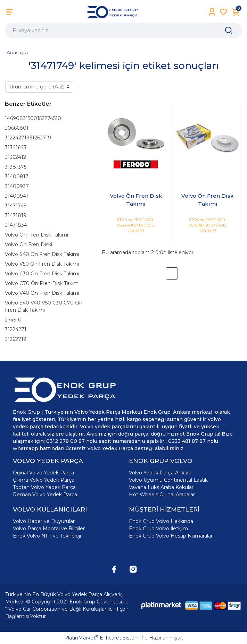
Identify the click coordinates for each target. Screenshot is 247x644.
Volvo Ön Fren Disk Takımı (36, 235)
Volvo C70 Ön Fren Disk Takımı (42, 283)
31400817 (17, 177)
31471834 (16, 225)
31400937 (17, 186)
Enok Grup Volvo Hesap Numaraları (171, 536)
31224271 (16, 329)
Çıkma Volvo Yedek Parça (44, 480)
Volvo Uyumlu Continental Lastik (168, 480)
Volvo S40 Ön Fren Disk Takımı (42, 254)
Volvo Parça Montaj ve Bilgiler (49, 529)
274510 (13, 320)
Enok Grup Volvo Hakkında (161, 521)
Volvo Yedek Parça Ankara (160, 473)
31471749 (16, 206)
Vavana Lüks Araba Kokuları (162, 487)
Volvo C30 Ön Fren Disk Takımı (42, 274)
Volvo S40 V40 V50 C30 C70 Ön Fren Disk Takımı (44, 306)
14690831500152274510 (33, 118)
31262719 (16, 339)
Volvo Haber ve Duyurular (44, 521)
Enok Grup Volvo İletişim (158, 529)
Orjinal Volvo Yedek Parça (43, 473)
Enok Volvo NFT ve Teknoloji (47, 536)
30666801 (17, 128)
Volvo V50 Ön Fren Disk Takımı (42, 264)
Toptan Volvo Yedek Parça (44, 487)
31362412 (15, 157)
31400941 (17, 196)
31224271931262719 (28, 138)
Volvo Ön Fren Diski (28, 244)
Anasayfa (17, 52)
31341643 (16, 147)
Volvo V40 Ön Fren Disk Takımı (42, 293)
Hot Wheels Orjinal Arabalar (162, 495)
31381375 (16, 167)
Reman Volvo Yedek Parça (45, 495)
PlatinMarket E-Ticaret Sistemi (102, 638)
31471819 (16, 215)
